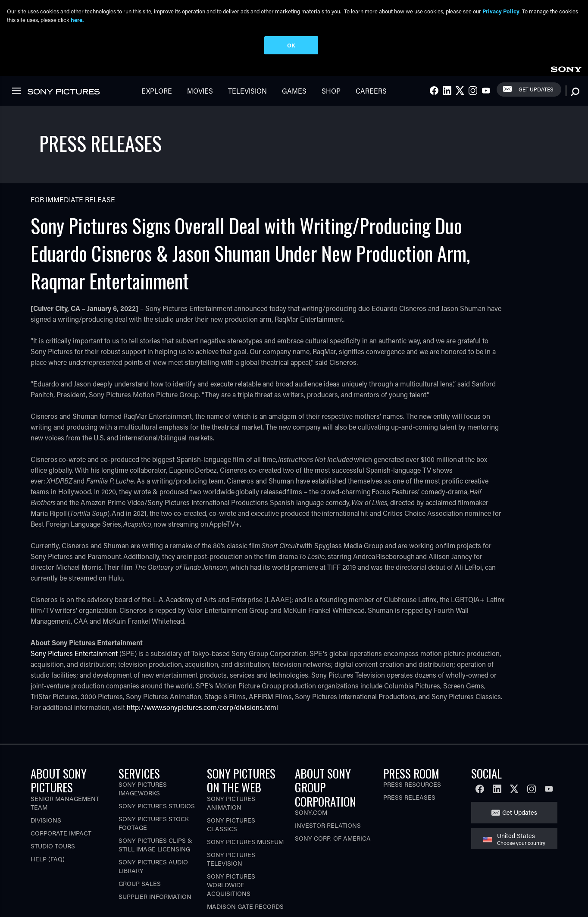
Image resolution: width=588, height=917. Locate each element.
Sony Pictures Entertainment (74, 622)
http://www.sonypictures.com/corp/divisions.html (202, 676)
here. (77, 20)
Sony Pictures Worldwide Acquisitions (231, 853)
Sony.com (311, 781)
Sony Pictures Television (231, 827)
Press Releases (409, 766)
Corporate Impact (61, 802)
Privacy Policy (501, 11)
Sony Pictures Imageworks (143, 758)
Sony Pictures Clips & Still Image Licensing (155, 814)
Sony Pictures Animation (231, 771)
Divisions (46, 789)
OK (291, 45)
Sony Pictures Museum (245, 810)
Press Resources (412, 753)
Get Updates (520, 781)
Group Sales (140, 853)
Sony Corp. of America (333, 807)
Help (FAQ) (48, 827)
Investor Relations (328, 794)
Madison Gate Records (245, 875)
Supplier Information (155, 865)
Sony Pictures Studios (157, 775)
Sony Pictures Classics (231, 793)
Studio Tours (53, 815)
